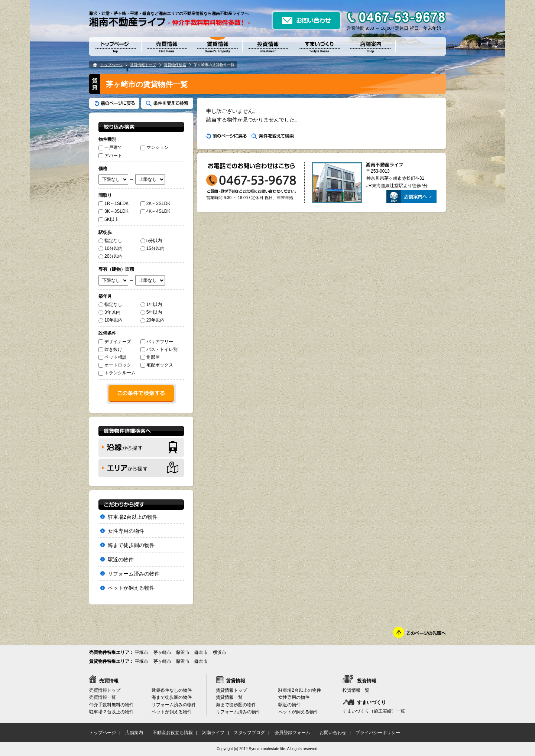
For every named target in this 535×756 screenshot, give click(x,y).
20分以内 (111, 256)
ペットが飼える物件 (131, 588)
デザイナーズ (115, 342)
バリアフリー (157, 342)
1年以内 (151, 304)
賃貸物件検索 (175, 65)
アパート (110, 156)
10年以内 (111, 320)
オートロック (115, 365)
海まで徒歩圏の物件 (131, 545)
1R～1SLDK (114, 203)
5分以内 (151, 241)
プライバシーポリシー (378, 733)
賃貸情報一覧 (229, 697)
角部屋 (150, 357)
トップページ (111, 65)
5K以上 (109, 219)
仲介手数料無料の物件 (111, 705)
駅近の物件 (121, 560)
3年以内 (109, 312)
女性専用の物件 (126, 531)
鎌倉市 (201, 652)
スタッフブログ (249, 733)
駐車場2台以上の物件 (133, 517)
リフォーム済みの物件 (134, 574)
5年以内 (151, 312)
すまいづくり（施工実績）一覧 (374, 711)
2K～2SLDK (155, 203)
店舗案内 (134, 733)
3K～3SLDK (114, 211)
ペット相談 (113, 357)
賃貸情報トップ (143, 65)
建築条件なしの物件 (172, 690)
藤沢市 (183, 652)
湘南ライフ (213, 733)
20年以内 (153, 320)
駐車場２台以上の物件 (111, 712)
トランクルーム (117, 373)
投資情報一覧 (356, 690)
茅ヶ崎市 (162, 652)
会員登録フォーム (292, 733)
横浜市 (220, 652)
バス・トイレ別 (159, 349)
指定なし (110, 241)
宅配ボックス (157, 365)
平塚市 (142, 652)
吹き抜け (110, 349)
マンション (155, 147)
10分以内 (111, 248)
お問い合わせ (333, 733)
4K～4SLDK (155, 211)
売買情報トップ (105, 690)
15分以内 (153, 248)
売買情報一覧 (103, 697)
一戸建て (110, 147)
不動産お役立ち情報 (173, 733)
